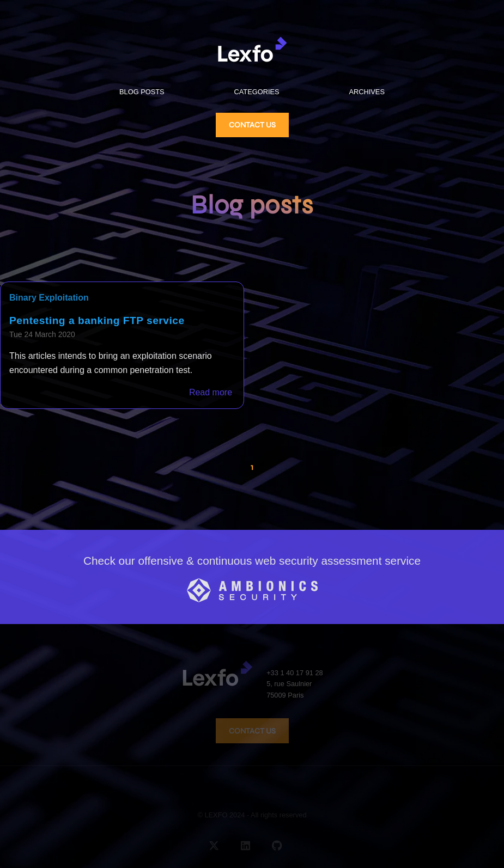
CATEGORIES (257, 92)
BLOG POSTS (142, 92)
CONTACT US (252, 125)
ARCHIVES (367, 92)
